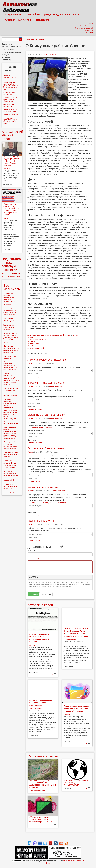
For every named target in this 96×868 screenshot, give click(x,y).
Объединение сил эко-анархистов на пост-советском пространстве (41, 819)
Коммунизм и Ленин (11, 115)
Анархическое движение (53, 335)
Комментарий (33, 559)
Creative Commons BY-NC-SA (74, 861)
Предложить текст (15, 14)
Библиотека (26, 20)
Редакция (7, 169)
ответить (31, 377)
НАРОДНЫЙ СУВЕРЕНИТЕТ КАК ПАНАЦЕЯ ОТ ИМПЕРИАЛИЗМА (77, 783)
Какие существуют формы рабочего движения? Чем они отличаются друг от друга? (11, 86)
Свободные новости (43, 756)
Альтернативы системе (36, 39)
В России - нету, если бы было (46, 383)
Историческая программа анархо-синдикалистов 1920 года (11, 121)
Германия (31, 337)
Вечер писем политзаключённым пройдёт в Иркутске (10, 486)
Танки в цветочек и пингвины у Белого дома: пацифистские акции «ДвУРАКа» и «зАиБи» (11, 338)
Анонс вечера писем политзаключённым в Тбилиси (11, 455)
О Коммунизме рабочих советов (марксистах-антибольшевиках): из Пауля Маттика (10, 108)
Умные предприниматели (43, 487)
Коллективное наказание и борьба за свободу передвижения (41, 703)
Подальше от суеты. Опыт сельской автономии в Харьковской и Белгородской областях (43, 784)
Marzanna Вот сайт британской (46, 415)
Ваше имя (31, 551)
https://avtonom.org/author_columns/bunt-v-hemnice (48, 503)
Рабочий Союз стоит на (42, 521)
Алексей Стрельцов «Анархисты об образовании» (10, 99)
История (75, 335)
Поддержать (43, 20)
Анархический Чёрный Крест (12, 135)
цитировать (39, 377)
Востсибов (33, 645)
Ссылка (30, 363)
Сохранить (33, 594)
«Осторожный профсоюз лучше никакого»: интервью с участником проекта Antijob (11, 476)
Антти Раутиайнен (70, 639)
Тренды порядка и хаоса (56, 14)
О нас (48, 863)
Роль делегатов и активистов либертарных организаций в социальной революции (76, 708)
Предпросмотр (46, 594)
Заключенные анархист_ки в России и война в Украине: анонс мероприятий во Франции (11, 209)
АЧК (76, 14)
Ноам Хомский (33, 346)
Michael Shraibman (50, 54)
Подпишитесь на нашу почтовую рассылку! (12, 264)
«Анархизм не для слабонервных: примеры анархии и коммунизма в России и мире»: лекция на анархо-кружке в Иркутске (10, 363)
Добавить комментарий (36, 348)
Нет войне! (34, 14)
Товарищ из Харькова (37, 790)
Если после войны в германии (46, 448)
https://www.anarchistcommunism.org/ (42, 428)
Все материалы (12, 287)
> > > (12, 492)
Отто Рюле (31, 342)
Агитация (10, 20)
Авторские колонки (42, 605)
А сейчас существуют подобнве (47, 360)
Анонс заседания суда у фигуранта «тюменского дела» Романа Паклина (11, 161)
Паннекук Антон (33, 344)
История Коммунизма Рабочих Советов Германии (10, 76)
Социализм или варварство (37, 339)
